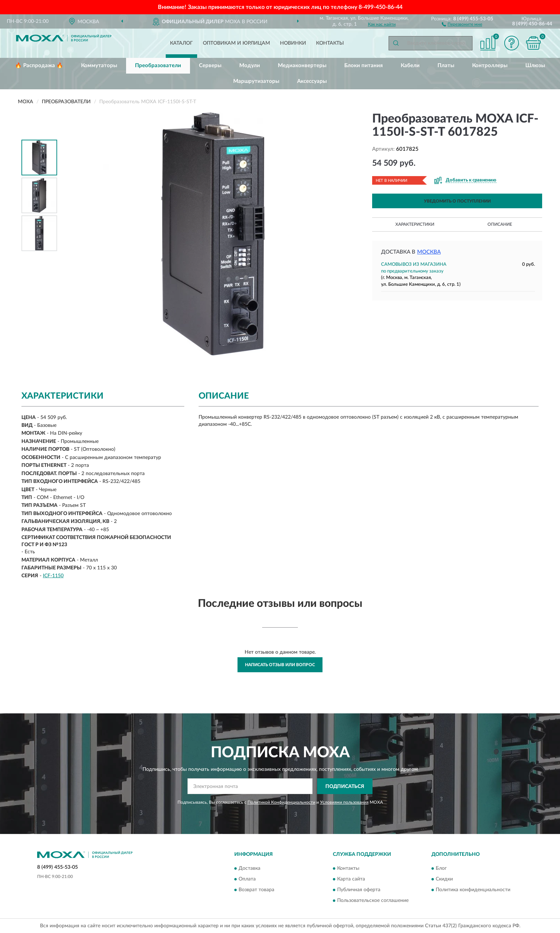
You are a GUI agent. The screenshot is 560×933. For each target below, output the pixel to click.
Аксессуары (312, 81)
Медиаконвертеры (302, 66)
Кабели (410, 66)
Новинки (293, 43)
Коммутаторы (99, 66)
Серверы (210, 66)
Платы (446, 66)
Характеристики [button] (415, 224)
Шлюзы (535, 66)
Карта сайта (351, 879)
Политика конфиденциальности (473, 890)
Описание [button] (500, 224)
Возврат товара (256, 890)
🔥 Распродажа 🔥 (39, 66)
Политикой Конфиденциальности (281, 802)
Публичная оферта (359, 890)
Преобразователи (158, 66)
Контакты (330, 43)
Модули (250, 66)
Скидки (444, 879)
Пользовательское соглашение (373, 900)
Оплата (247, 879)
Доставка (249, 868)
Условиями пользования (344, 802)
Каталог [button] (181, 43)
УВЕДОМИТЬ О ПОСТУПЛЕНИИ (457, 201)
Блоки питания (364, 66)
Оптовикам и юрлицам (236, 43)
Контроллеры (490, 66)
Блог (441, 868)
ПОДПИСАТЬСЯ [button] (345, 787)
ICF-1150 (53, 576)
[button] (462, 24)
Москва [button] (429, 252)
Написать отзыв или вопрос (280, 665)
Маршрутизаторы (256, 81)
